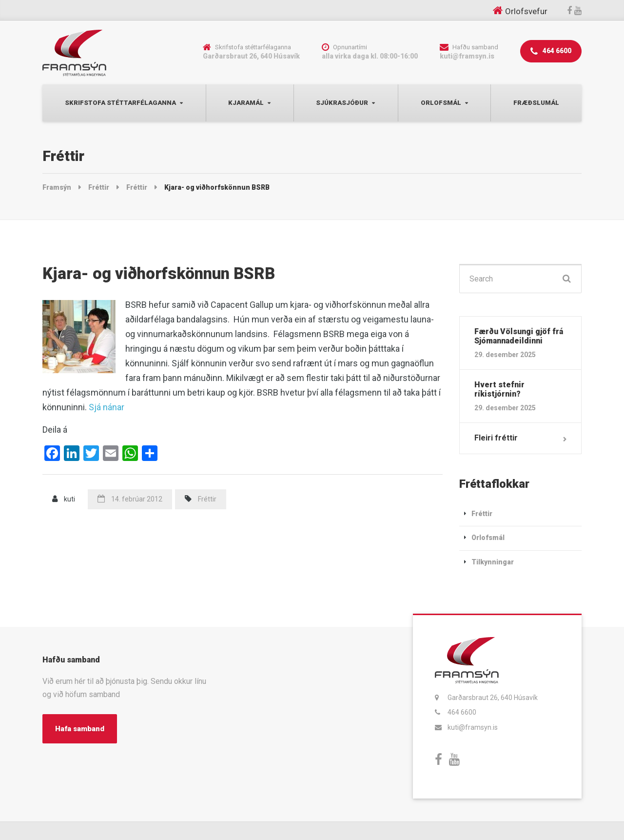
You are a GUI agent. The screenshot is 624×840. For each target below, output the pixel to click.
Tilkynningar (493, 562)
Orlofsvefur (526, 11)
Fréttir (207, 499)
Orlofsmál (441, 103)
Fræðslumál (536, 103)
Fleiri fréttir (496, 438)
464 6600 (551, 51)
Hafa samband (80, 729)
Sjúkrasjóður (342, 103)
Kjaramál (246, 103)
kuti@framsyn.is (473, 727)
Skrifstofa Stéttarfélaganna (120, 103)
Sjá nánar (107, 407)
